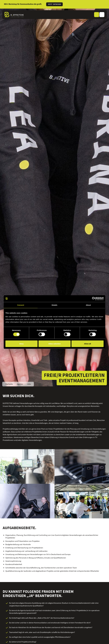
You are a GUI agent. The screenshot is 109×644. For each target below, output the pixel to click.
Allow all (88, 344)
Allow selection (54, 344)
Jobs (29, 384)
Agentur (20, 384)
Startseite (9, 384)
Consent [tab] (21, 305)
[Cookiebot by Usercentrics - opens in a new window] (94, 299)
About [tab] (88, 305)
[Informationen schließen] (104, 4)
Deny (21, 344)
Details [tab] (54, 305)
